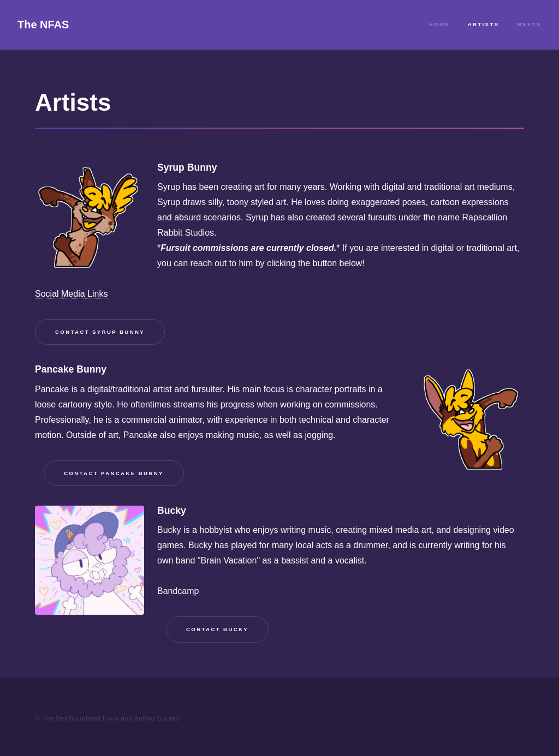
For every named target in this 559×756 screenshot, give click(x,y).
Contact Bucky (217, 629)
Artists (484, 24)
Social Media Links (71, 294)
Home (439, 24)
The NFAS (43, 25)
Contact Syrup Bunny (100, 332)
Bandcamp (178, 591)
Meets (529, 24)
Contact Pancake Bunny (114, 473)
